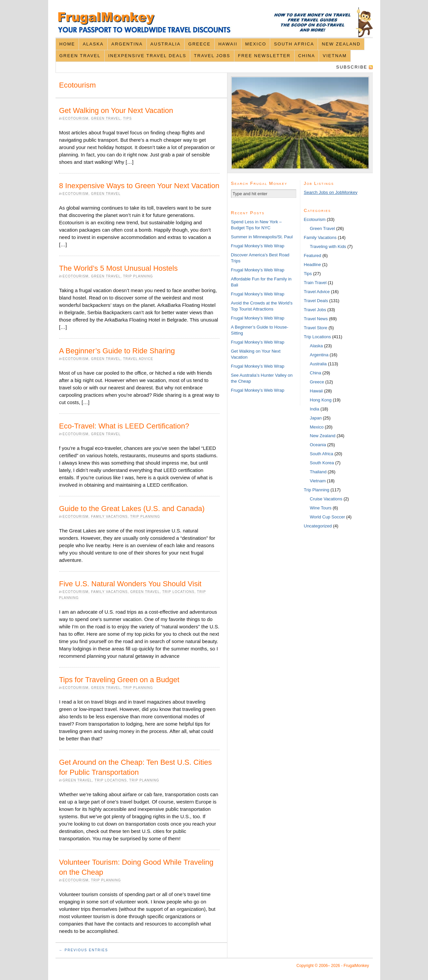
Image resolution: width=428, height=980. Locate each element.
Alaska (93, 44)
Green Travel (80, 56)
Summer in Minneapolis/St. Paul (262, 237)
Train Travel (315, 283)
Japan (316, 418)
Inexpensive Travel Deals (147, 56)
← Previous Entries (84, 950)
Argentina (127, 44)
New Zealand (341, 44)
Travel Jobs (212, 56)
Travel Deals (316, 301)
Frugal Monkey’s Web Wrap (258, 246)
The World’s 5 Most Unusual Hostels (119, 268)
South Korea (322, 463)
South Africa (294, 44)
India (315, 409)
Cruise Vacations (326, 499)
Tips (127, 118)
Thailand (318, 472)
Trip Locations (178, 592)
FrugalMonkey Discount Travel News (214, 22)
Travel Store (316, 328)
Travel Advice (138, 359)
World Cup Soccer (328, 517)
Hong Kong (321, 400)
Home (67, 44)
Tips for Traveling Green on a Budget (119, 680)
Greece (199, 44)
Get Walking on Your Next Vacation (116, 110)
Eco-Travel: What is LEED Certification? (124, 426)
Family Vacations (109, 517)
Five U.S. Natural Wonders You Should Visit (130, 584)
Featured (313, 256)
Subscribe (352, 67)
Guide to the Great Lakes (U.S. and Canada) (132, 509)
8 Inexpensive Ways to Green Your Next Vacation (139, 186)
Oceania (318, 445)
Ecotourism (76, 118)
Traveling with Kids (328, 247)
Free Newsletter (264, 56)
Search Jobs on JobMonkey (331, 192)
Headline (312, 265)
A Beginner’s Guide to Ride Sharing (117, 351)
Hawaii (228, 44)
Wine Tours (321, 508)
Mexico (256, 44)
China (307, 56)
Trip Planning (138, 276)
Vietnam (335, 56)
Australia (166, 44)
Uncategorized (318, 526)
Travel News (316, 319)
